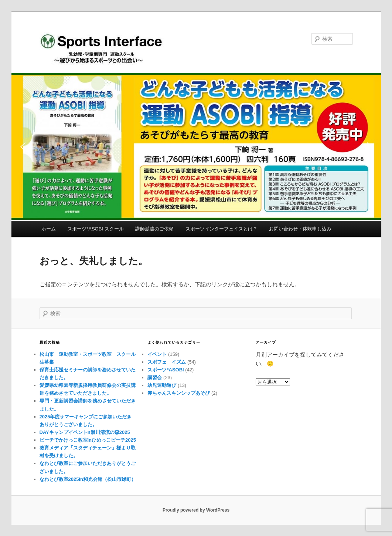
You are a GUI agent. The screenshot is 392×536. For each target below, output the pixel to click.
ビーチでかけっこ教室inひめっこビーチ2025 (88, 440)
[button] (196, 147)
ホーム (49, 229)
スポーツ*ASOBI (166, 370)
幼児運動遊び (162, 385)
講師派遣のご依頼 (154, 229)
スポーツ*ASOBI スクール (95, 229)
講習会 (155, 377)
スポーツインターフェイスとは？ (221, 229)
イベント (157, 354)
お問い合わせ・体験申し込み (300, 229)
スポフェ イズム (167, 362)
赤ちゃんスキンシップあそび (179, 393)
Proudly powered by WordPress (196, 510)
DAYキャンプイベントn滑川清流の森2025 (85, 432)
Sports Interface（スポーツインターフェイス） (113, 53)
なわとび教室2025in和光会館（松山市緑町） (88, 479)
